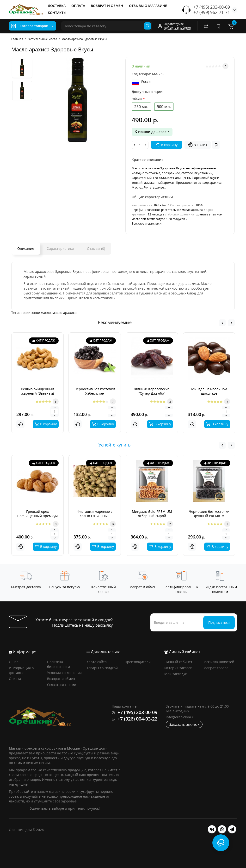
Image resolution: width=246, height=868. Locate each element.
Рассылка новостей (218, 662)
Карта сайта (97, 662)
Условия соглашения (64, 673)
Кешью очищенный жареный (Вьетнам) (37, 391)
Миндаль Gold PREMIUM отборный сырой (152, 514)
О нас (14, 662)
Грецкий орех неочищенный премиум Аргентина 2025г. (37, 516)
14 (113, 524)
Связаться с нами (62, 685)
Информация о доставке (21, 670)
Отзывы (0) (96, 248)
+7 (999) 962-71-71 (212, 12)
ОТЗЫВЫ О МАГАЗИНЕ (148, 6)
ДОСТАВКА (57, 6)
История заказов (178, 668)
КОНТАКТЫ (57, 13)
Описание (26, 248)
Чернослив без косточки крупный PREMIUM (209, 514)
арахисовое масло (36, 313)
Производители (138, 662)
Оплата (15, 679)
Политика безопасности (58, 664)
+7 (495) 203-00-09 (212, 7)
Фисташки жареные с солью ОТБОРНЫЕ (95, 514)
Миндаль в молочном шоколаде (209, 391)
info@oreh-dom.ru (181, 717)
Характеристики (61, 248)
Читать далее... (155, 187)
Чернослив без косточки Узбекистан (95, 391)
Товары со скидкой (102, 668)
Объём (137, 99)
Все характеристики (147, 223)
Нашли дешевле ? (152, 132)
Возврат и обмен (61, 679)
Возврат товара (215, 668)
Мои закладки (176, 674)
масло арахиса (65, 313)
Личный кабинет (178, 662)
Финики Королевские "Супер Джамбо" (152, 391)
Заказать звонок (184, 724)
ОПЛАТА (78, 6)
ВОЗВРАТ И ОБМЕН (107, 6)
